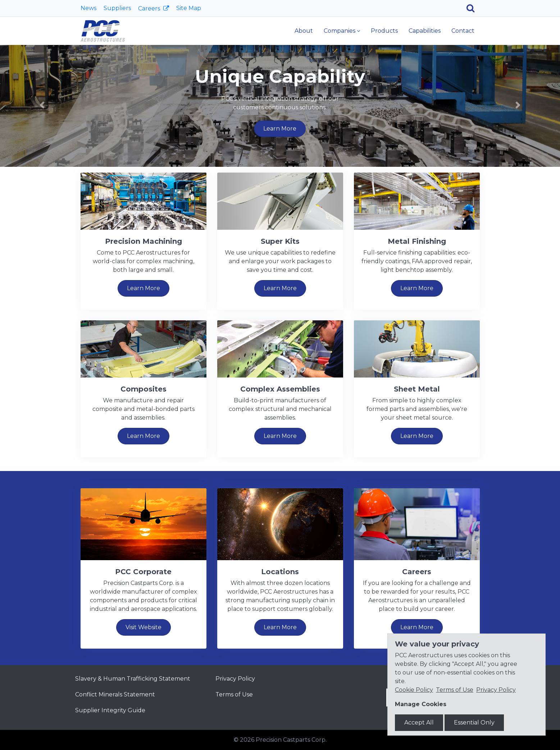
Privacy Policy (235, 679)
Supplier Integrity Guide (110, 710)
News (88, 8)
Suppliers (117, 8)
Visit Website (144, 627)
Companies (340, 31)
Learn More (280, 129)
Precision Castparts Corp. (291, 740)
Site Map (189, 8)
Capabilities (425, 31)
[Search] (473, 8)
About (304, 31)
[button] (42, 105)
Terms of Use (234, 694)
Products (384, 31)
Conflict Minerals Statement (115, 694)
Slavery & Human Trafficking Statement (133, 679)
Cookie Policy (414, 690)
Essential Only (474, 722)
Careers (150, 8)
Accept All (419, 722)
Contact (463, 31)
